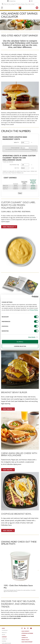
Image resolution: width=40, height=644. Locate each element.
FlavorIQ (4, 641)
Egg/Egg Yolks (16, 142)
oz (32, 142)
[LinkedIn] (25, 629)
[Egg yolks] (25, 142)
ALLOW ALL (20, 342)
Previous (2, 570)
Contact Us (25, 638)
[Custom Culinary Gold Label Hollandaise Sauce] (20, 270)
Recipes (3, 635)
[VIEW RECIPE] (8, 409)
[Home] (10, 629)
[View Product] (9, 227)
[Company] (10, 637)
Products (4, 633)
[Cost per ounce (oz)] (25, 148)
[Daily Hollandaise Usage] (25, 165)
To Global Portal (12, 1)
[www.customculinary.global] (8, 1)
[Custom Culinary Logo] (20, 8)
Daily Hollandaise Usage (14, 165)
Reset (20, 193)
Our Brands (5, 630)
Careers (24, 635)
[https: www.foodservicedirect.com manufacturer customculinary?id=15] (37, 9)
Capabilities (5, 639)
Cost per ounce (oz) (15, 148)
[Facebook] (22, 629)
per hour (33, 168)
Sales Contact (25, 631)
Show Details (32, 337)
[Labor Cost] (25, 168)
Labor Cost (17, 168)
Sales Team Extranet (27, 642)
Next (38, 570)
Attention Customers (27, 633)
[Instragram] (28, 629)
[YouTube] (31, 629)
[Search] (3, 4)
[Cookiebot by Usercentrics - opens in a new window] (32, 297)
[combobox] (21, 4)
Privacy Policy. (34, 310)
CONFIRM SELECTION (20, 346)
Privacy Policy (25, 640)
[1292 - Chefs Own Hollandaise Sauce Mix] (20, 566)
